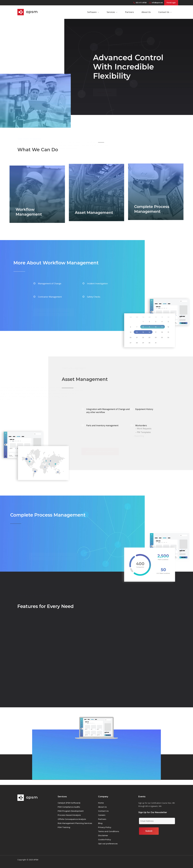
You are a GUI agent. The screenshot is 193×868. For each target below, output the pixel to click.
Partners (102, 819)
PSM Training (64, 827)
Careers (102, 815)
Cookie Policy (105, 840)
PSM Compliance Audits (69, 807)
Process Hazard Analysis (69, 815)
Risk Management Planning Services (75, 823)
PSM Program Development (71, 811)
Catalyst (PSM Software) (69, 803)
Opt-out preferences (108, 844)
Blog (100, 823)
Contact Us (103, 811)
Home (101, 803)
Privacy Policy (105, 827)
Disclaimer (103, 836)
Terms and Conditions (109, 831)
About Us (102, 807)
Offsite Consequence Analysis (72, 819)
